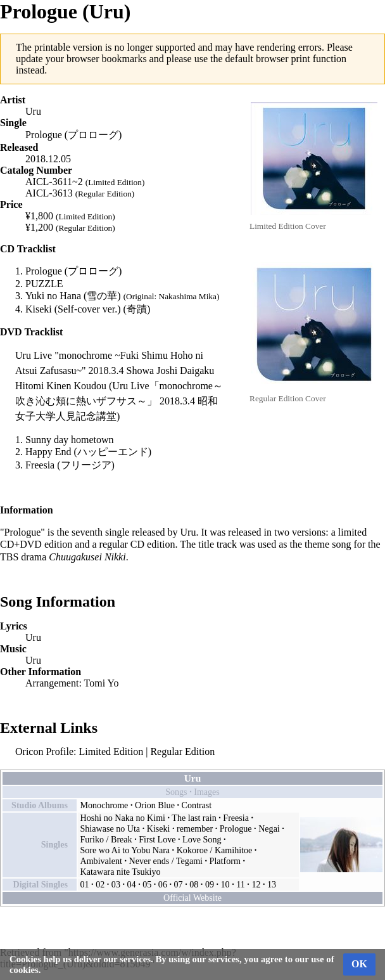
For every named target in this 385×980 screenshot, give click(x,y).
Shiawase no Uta (110, 828)
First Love (157, 839)
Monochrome (104, 805)
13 (272, 884)
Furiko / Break (106, 839)
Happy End (48, 452)
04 (132, 884)
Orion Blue (155, 805)
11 (241, 884)
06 (163, 884)
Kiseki (159, 828)
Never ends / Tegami (166, 861)
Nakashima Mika (188, 296)
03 (116, 884)
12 (256, 884)
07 (179, 884)
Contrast (197, 805)
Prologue (236, 828)
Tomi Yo (102, 683)
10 (225, 884)
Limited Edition (111, 751)
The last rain (194, 818)
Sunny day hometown (70, 440)
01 (85, 884)
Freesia (40, 465)
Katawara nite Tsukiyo (121, 872)
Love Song (202, 839)
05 (147, 884)
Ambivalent (101, 861)
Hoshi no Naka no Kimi (123, 818)
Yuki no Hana (53, 296)
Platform (225, 861)
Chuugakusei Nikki (87, 557)
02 (100, 884)
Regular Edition (182, 751)
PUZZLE (44, 284)
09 (210, 884)
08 (194, 884)
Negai (269, 828)
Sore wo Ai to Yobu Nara (125, 850)
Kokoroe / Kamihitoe (215, 850)
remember (195, 828)
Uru (33, 111)
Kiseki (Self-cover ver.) (73, 309)
